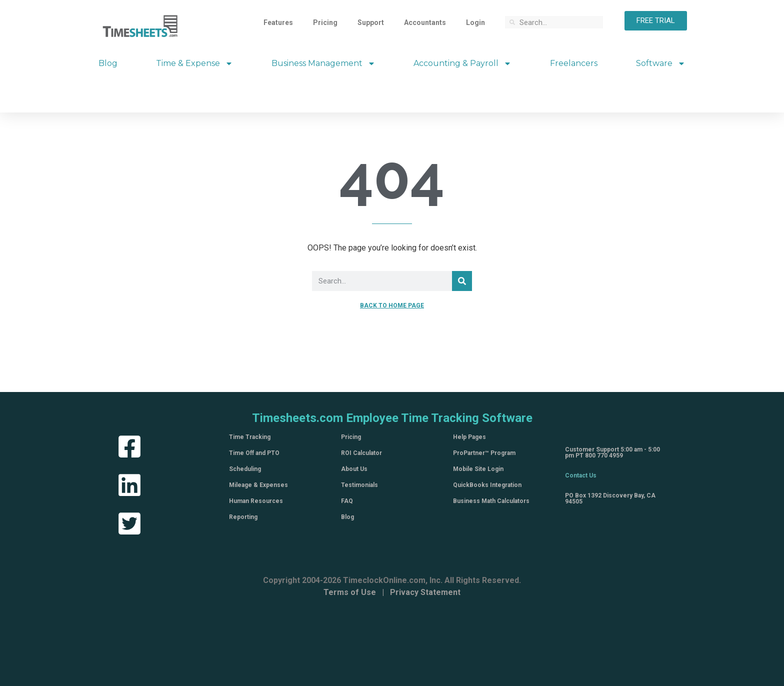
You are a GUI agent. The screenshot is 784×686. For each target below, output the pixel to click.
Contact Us (581, 475)
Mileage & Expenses (258, 485)
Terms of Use (350, 592)
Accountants (425, 22)
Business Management (323, 63)
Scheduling (245, 469)
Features (278, 22)
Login (475, 22)
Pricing (325, 22)
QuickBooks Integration (487, 485)
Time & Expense (194, 63)
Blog (108, 63)
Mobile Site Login (478, 469)
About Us (354, 469)
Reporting (243, 517)
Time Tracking (250, 437)
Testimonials (359, 485)
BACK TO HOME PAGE (392, 305)
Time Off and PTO (254, 453)
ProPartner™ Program (484, 453)
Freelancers (574, 63)
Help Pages (469, 437)
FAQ (347, 501)
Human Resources (256, 501)
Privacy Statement (425, 592)
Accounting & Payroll (462, 63)
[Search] (462, 281)
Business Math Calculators (491, 501)
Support (371, 22)
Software (661, 63)
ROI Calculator (361, 453)
